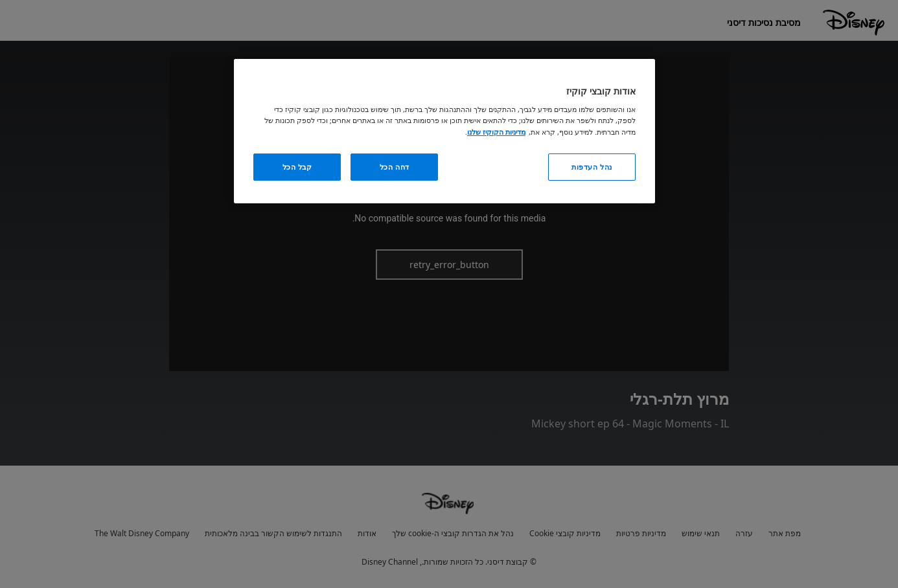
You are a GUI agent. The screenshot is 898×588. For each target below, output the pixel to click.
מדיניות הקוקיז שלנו (496, 132)
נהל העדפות (592, 167)
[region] (444, 131)
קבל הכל (297, 167)
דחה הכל (395, 167)
